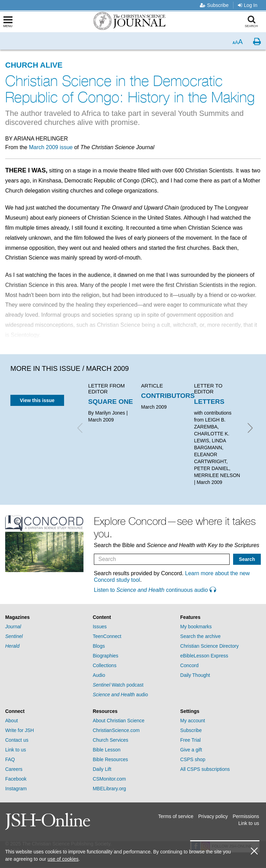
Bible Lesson (107, 750)
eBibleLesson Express (204, 656)
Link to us (16, 750)
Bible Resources (110, 759)
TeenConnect (107, 636)
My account (193, 721)
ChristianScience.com (116, 730)
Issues (100, 627)
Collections (105, 665)
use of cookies (63, 859)
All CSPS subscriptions (205, 769)
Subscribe (214, 5)
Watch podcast (118, 685)
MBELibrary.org (109, 789)
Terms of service (176, 816)
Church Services (111, 740)
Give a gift (191, 750)
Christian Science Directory (209, 646)
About (12, 721)
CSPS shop (193, 759)
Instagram (16, 789)
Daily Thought (195, 675)
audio (121, 695)
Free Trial (190, 740)
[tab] (46, 617)
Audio (99, 675)
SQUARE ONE (111, 402)
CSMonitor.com (109, 779)
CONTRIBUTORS (168, 396)
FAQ (10, 759)
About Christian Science (119, 721)
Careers (14, 769)
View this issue (37, 400)
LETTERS (209, 402)
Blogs (99, 646)
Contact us (17, 740)
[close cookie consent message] (254, 851)
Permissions (246, 816)
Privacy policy (213, 816)
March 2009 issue (51, 147)
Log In (248, 5)
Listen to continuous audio (155, 590)
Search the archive (200, 636)
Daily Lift (102, 769)
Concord (189, 665)
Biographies (106, 656)
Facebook (16, 779)
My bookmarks (196, 627)
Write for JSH (20, 730)
